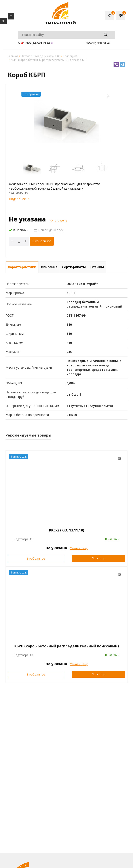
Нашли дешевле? (49, 230)
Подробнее (19, 199)
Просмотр (99, 558)
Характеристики (22, 267)
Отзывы (97, 267)
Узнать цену (58, 220)
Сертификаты (74, 267)
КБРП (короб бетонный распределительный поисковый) (67, 646)
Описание (49, 267)
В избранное (42, 241)
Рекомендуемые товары (28, 435)
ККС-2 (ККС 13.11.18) (67, 530)
